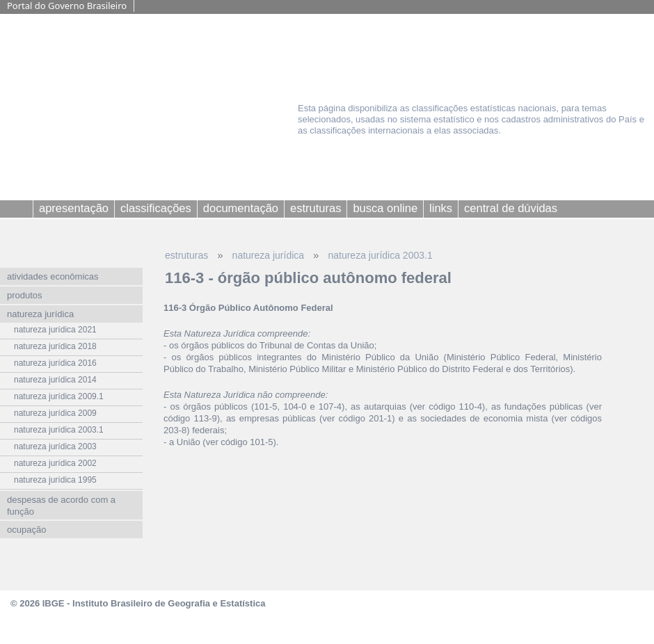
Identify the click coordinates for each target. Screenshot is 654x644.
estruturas (186, 255)
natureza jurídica (269, 255)
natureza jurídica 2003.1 (380, 255)
